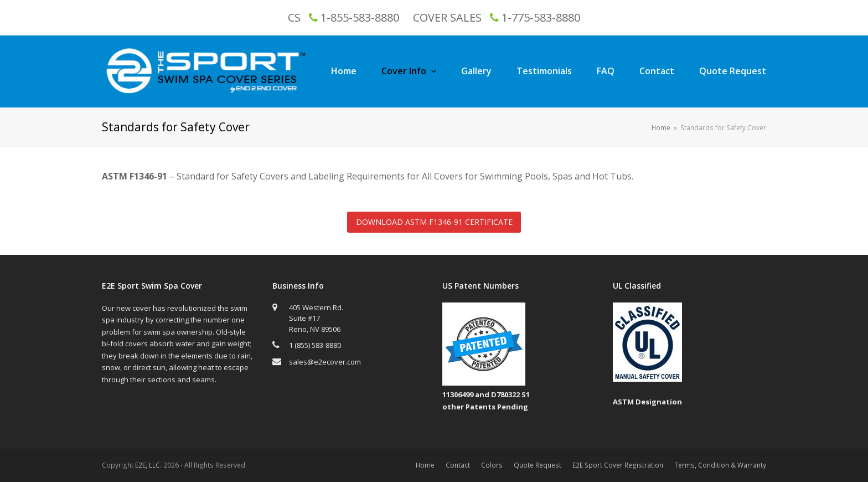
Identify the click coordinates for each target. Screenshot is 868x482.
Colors (492, 465)
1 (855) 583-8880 (315, 345)
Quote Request (538, 465)
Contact (458, 465)
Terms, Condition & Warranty (720, 465)
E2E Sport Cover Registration (618, 465)
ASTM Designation (647, 402)
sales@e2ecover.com (325, 362)
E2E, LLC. (148, 465)
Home (425, 465)
